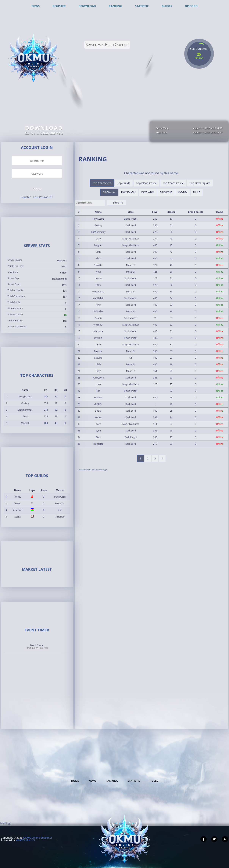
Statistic (134, 781)
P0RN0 (18, 497)
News (92, 781)
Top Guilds (124, 183)
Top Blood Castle (146, 183)
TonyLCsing (25, 397)
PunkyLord (60, 497)
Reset (18, 503)
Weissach (98, 325)
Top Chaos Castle (173, 183)
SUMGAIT (17, 510)
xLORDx (98, 404)
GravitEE (98, 265)
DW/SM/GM (128, 192)
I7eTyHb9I (60, 517)
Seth (98, 252)
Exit (98, 391)
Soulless (98, 397)
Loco (98, 384)
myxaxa (98, 338)
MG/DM (183, 192)
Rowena (98, 351)
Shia (60, 510)
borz (98, 424)
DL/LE (197, 192)
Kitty (98, 371)
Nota (98, 272)
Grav (25, 416)
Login (37, 189)
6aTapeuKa (98, 292)
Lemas (98, 278)
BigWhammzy (25, 410)
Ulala (98, 364)
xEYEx (18, 517)
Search (118, 203)
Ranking (112, 781)
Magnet (25, 423)
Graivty (25, 403)
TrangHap (98, 444)
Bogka (98, 411)
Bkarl (98, 437)
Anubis (98, 318)
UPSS (98, 345)
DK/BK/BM (148, 192)
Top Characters (102, 183)
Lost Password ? (43, 197)
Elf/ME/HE (166, 192)
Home (75, 781)
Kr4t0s (98, 417)
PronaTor (60, 503)
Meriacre (98, 331)
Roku (98, 285)
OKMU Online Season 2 (37, 838)
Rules (154, 781)
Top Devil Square (200, 183)
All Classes (109, 192)
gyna (98, 431)
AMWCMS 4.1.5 (25, 840)
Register (26, 197)
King (98, 305)
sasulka (98, 358)
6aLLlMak (98, 298)
